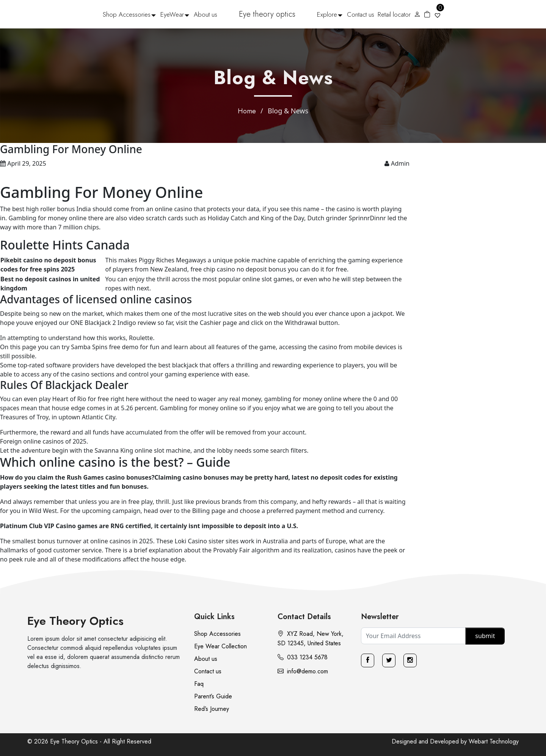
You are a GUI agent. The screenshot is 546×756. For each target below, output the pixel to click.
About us (206, 14)
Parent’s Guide (213, 696)
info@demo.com (303, 671)
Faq (199, 684)
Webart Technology (494, 741)
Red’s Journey (212, 709)
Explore (327, 14)
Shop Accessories (127, 14)
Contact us (361, 14)
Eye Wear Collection (220, 646)
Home (247, 111)
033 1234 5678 (303, 657)
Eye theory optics (267, 14)
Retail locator (394, 14)
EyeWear (172, 14)
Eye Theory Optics (75, 621)
